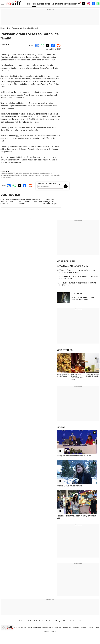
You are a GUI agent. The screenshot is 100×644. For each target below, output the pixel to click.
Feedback (83, 628)
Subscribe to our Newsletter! (47, 184)
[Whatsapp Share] (42, 45)
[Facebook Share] (53, 45)
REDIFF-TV (76, 4)
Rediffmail (50, 621)
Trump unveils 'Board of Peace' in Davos (74, 456)
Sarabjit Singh (31, 54)
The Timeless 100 (76, 621)
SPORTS (60, 4)
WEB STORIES (65, 350)
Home (3, 28)
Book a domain (39, 621)
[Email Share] (37, 45)
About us (91, 628)
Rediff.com (23, 628)
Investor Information (34, 628)
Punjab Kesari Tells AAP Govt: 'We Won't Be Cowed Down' (31, 202)
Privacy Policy (67, 628)
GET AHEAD (68, 4)
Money (58, 621)
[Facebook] (93, 3)
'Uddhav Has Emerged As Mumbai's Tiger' (50, 202)
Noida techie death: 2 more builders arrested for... (83, 298)
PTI (7, 45)
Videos (65, 621)
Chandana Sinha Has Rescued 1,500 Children (10, 202)
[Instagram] (88, 3)
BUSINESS (40, 4)
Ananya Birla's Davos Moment (69, 486)
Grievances (53, 631)
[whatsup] (98, 3)
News (9, 28)
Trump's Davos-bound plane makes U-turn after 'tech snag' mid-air (77, 271)
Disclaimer (58, 628)
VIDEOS (61, 427)
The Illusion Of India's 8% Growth (74, 266)
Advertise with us (48, 628)
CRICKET (54, 4)
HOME (29, 4)
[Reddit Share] (58, 45)
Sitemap (76, 628)
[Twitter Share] (47, 45)
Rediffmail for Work (25, 621)
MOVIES (47, 4)
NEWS (34, 4)
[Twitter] (83, 3)
